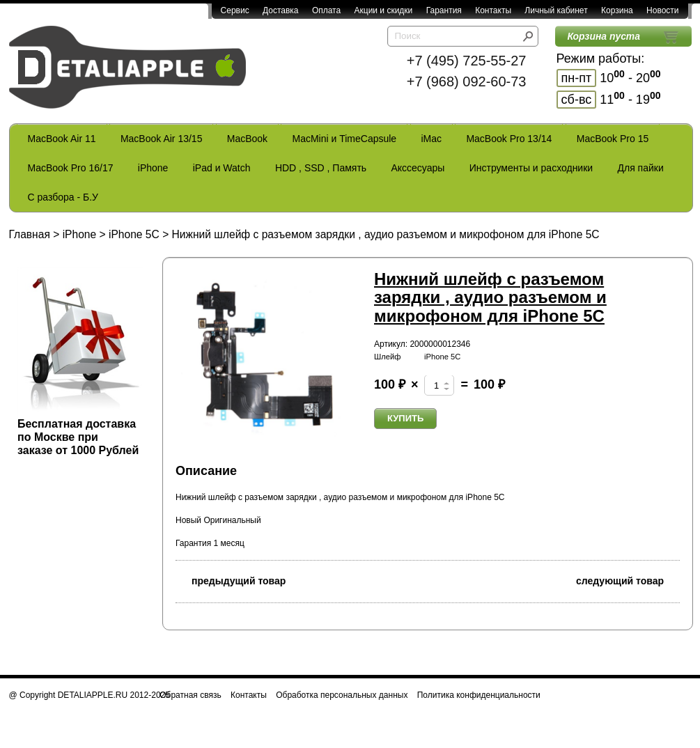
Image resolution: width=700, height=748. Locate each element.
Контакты (493, 10)
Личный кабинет (556, 10)
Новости (662, 10)
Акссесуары (418, 168)
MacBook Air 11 (62, 139)
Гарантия (444, 10)
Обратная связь (190, 695)
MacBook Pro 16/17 (71, 168)
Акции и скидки (384, 10)
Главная (30, 234)
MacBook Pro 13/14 (509, 139)
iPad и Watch (222, 168)
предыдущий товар (231, 580)
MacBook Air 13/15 (162, 139)
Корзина (617, 10)
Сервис (235, 10)
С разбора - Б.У (63, 197)
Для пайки (640, 168)
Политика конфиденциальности (479, 695)
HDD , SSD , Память (321, 168)
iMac (432, 139)
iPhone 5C (134, 234)
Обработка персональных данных (342, 695)
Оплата (326, 10)
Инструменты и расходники (531, 168)
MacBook (247, 139)
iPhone (153, 168)
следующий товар (628, 580)
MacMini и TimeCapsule (344, 139)
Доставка (281, 10)
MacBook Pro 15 (613, 139)
